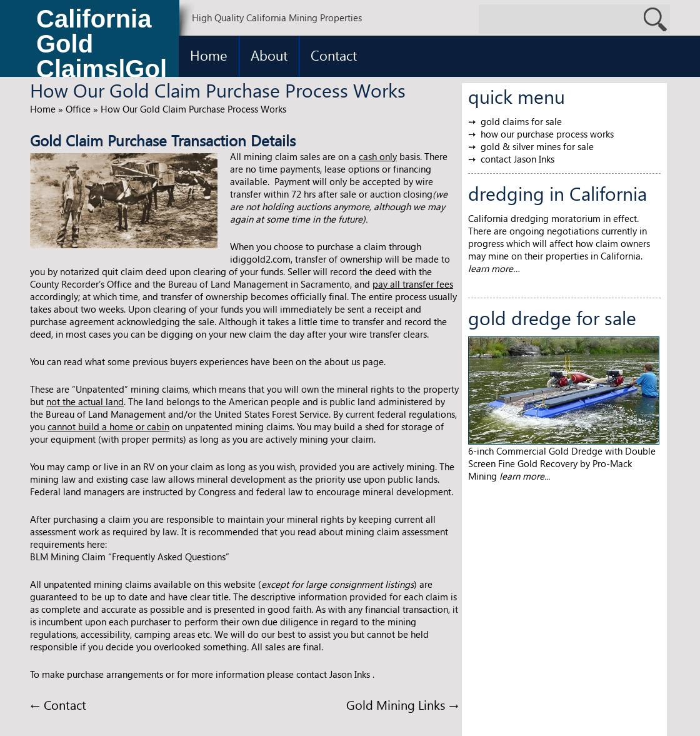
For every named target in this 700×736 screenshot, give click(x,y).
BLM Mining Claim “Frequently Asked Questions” (130, 557)
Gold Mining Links (402, 704)
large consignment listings (360, 584)
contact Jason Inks (517, 159)
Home (209, 55)
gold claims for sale (521, 121)
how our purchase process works (547, 134)
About (269, 55)
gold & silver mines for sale (537, 146)
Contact (334, 55)
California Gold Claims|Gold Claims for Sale (102, 47)
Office (78, 109)
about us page (354, 361)
